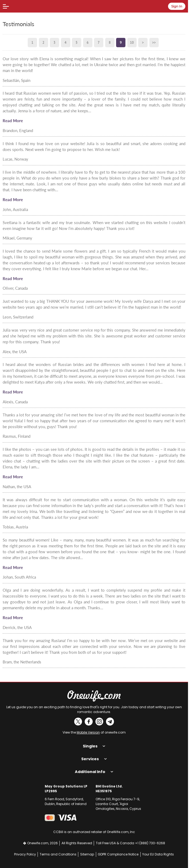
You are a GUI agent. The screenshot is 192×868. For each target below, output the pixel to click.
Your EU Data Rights (158, 854)
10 (132, 43)
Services (94, 759)
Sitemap (87, 854)
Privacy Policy (25, 854)
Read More (13, 121)
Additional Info (94, 772)
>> (154, 43)
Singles (94, 746)
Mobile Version (88, 732)
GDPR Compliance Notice (118, 854)
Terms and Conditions (58, 854)
